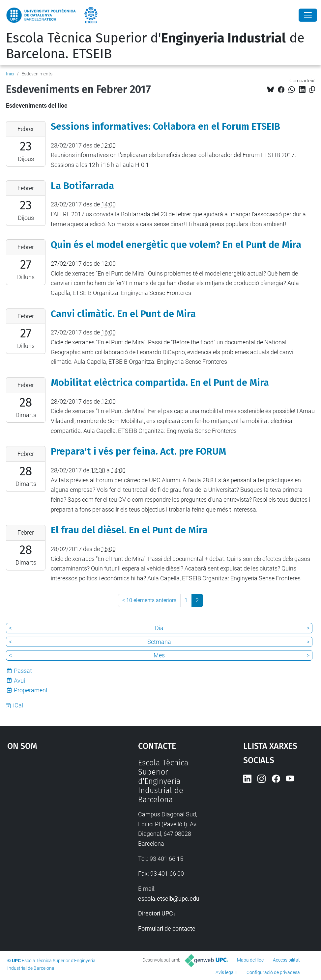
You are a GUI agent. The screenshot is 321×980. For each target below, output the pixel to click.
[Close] (308, 15)
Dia (159, 628)
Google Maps (56, 808)
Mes (159, 655)
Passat (23, 671)
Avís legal (225, 972)
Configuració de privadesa (273, 972)
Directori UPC (156, 913)
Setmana (159, 642)
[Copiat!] (312, 90)
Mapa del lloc (250, 960)
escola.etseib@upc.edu (169, 899)
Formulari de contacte (167, 928)
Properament (31, 690)
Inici (10, 74)
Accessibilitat (286, 960)
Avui (19, 681)
